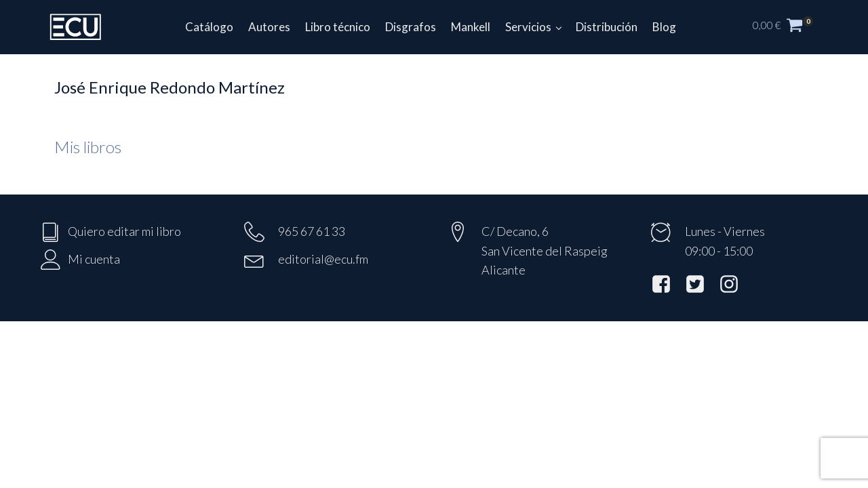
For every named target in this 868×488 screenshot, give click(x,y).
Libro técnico (338, 27)
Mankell (471, 27)
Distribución (607, 27)
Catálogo (209, 27)
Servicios (528, 27)
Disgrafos (411, 27)
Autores (269, 27)
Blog (664, 27)
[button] (790, 27)
